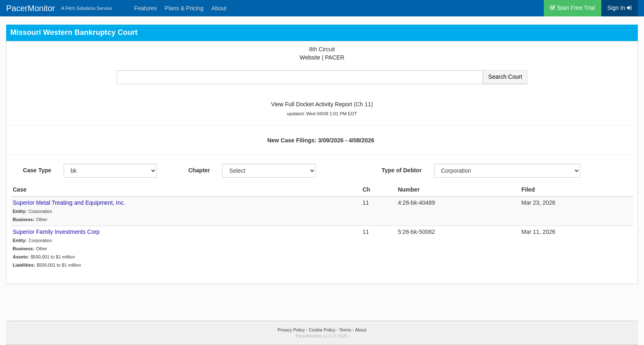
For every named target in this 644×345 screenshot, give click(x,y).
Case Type (37, 170)
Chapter (199, 170)
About (219, 8)
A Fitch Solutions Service (87, 8)
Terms (345, 330)
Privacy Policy (291, 330)
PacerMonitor (31, 8)
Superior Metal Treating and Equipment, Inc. (69, 203)
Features (146, 8)
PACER (335, 57)
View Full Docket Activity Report (312, 104)
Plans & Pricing (184, 8)
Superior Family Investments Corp (56, 232)
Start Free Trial (572, 8)
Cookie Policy (322, 330)
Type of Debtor (402, 170)
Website (310, 57)
